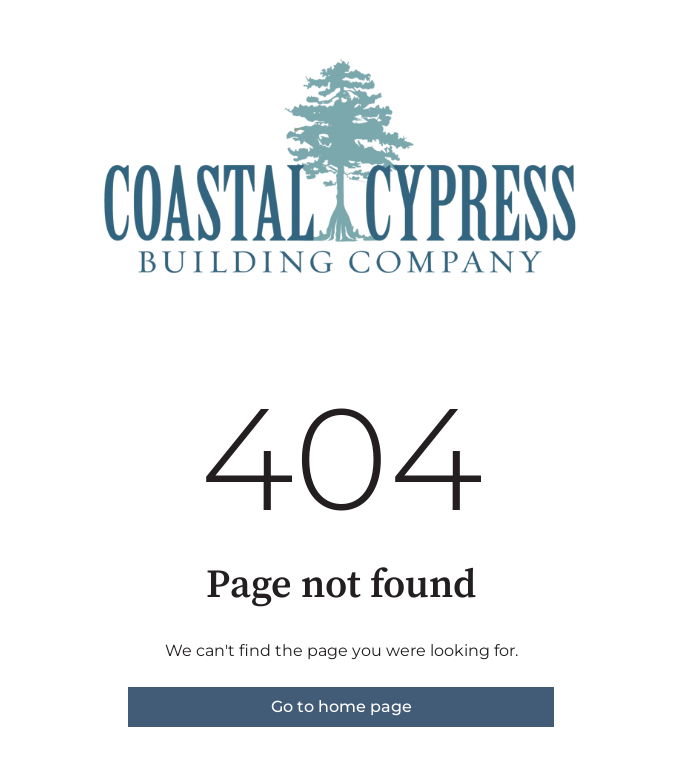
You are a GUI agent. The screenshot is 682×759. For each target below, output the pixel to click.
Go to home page (341, 706)
